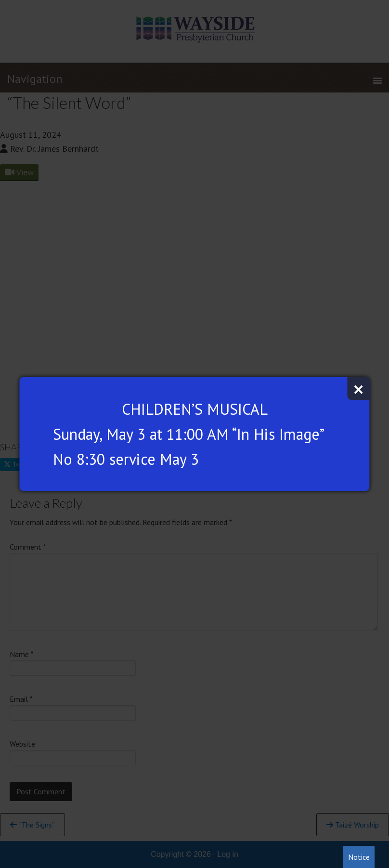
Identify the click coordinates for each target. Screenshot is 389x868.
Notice (359, 857)
